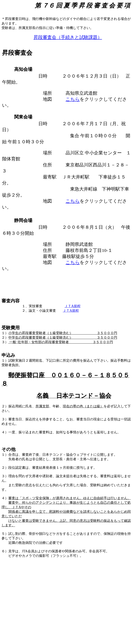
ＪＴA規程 (72, 306)
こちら (73, 99)
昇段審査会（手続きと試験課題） (68, 37)
